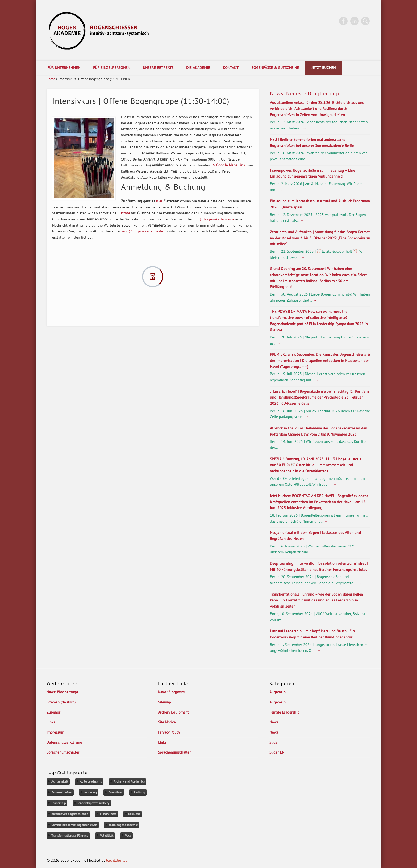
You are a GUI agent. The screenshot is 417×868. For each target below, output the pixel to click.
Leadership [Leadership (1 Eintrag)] (59, 803)
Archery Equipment (173, 712)
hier (159, 201)
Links (51, 722)
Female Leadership (284, 712)
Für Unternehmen (64, 68)
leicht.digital (116, 860)
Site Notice (167, 722)
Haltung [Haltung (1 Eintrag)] (139, 792)
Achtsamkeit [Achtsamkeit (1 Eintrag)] (60, 781)
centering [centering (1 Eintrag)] (90, 792)
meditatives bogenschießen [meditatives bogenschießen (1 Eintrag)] (70, 814)
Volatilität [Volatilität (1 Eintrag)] (107, 835)
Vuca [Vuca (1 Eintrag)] (128, 835)
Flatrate (124, 213)
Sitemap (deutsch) (61, 702)
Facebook (343, 21)
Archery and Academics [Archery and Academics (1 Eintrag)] (129, 781)
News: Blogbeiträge (62, 692)
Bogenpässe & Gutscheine (275, 68)
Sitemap (164, 702)
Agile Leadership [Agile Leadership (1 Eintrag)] (91, 781)
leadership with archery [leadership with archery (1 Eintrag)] (93, 803)
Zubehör (53, 712)
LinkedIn (355, 21)
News (274, 722)
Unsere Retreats (158, 68)
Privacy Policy (169, 732)
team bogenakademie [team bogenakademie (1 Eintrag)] (123, 825)
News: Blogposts (171, 692)
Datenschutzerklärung (64, 742)
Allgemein (278, 692)
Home (51, 79)
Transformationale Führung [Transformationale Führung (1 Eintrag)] (70, 835)
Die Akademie (198, 68)
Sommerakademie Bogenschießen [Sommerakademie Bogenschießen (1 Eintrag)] (74, 825)
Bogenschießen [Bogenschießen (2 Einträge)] (62, 792)
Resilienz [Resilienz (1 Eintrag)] (134, 814)
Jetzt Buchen (324, 68)
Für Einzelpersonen (112, 68)
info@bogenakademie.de (214, 219)
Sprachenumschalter (63, 752)
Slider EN (277, 752)
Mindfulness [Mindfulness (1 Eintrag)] (108, 814)
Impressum (55, 732)
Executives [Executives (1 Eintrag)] (115, 792)
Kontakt (231, 68)
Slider (274, 742)
